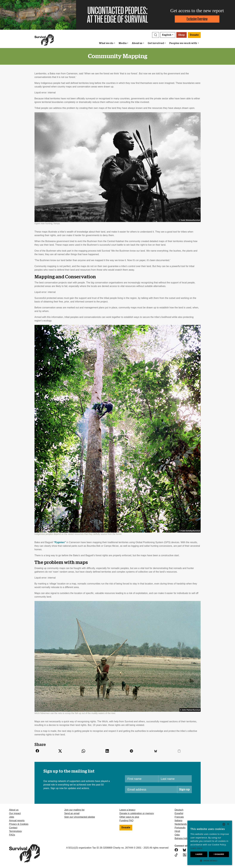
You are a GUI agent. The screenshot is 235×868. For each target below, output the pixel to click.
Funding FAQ (126, 820)
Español (179, 813)
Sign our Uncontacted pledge (80, 817)
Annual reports (17, 820)
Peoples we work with (183, 43)
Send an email (72, 813)
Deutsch (179, 810)
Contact (13, 828)
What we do (106, 43)
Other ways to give (129, 817)
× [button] (228, 824)
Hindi (177, 831)
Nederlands (181, 824)
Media (123, 43)
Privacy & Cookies (19, 824)
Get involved (156, 43)
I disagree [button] (219, 854)
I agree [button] (199, 854)
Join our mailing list (74, 810)
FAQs (12, 835)
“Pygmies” (60, 542)
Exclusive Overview (197, 19)
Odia (177, 835)
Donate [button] (194, 35)
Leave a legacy (127, 810)
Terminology (15, 831)
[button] (156, 35)
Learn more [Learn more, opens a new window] (196, 848)
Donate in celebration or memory (137, 813)
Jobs (12, 817)
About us (137, 43)
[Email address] (151, 789)
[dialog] (210, 843)
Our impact (15, 813)
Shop (182, 35)
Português (180, 828)
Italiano (178, 820)
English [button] (167, 35)
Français (179, 817)
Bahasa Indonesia (184, 838)
